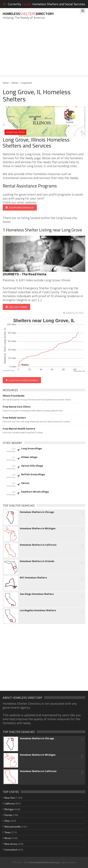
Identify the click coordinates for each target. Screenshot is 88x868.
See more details (16, 307)
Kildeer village (29, 457)
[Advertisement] (44, 50)
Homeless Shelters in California (38, 545)
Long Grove (26, 83)
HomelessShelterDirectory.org (44, 862)
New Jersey (11, 844)
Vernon (25, 483)
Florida (8, 815)
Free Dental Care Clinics (17, 407)
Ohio (7, 821)
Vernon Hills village (32, 466)
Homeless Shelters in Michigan (38, 528)
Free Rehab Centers (14, 418)
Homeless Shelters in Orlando (37, 561)
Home (6, 83)
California (9, 803)
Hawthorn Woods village (35, 492)
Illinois (15, 83)
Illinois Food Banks (14, 396)
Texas (8, 832)
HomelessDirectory (28, 14)
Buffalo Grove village (33, 474)
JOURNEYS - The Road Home (25, 274)
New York (10, 798)
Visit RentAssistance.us (20, 207)
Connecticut (11, 850)
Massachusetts (13, 826)
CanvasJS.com (79, 371)
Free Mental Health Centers (19, 429)
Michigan (9, 809)
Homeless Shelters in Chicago (37, 512)
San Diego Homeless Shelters (37, 594)
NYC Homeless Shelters (33, 578)
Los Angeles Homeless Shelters (38, 610)
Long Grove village (31, 448)
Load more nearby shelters (22, 380)
